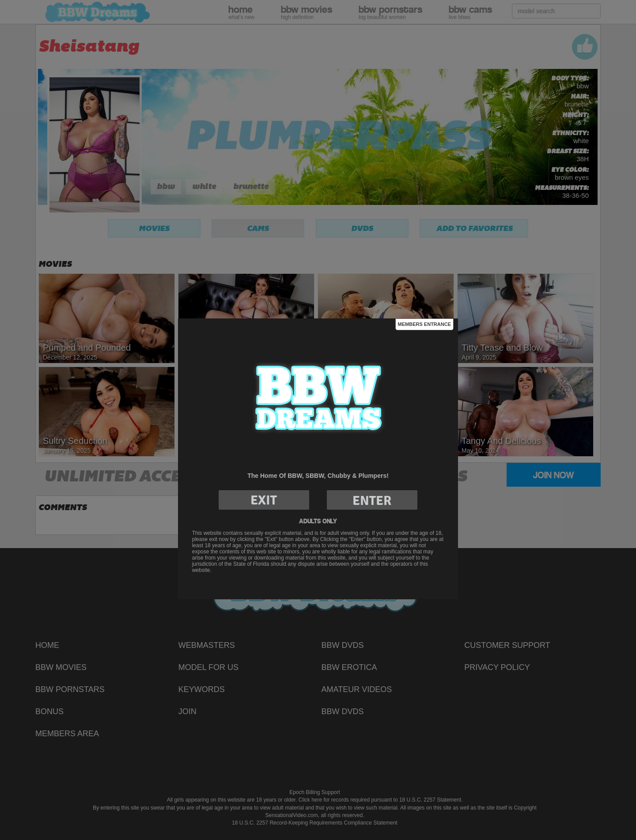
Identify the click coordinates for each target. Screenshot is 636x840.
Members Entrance (424, 324)
